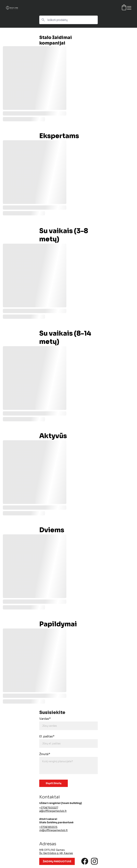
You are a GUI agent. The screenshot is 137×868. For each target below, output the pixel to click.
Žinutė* (45, 754)
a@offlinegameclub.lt (53, 811)
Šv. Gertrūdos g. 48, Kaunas (56, 853)
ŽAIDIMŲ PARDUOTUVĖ (57, 861)
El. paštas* (47, 736)
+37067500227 (49, 808)
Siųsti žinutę (54, 783)
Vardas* (45, 719)
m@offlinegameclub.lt (53, 830)
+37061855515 (48, 827)
